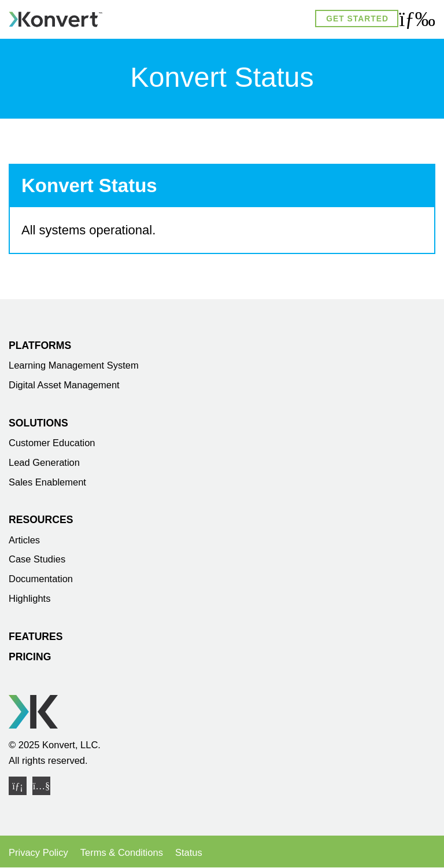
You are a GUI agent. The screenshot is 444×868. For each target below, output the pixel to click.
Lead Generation (44, 462)
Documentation (41, 579)
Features (36, 637)
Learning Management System (74, 365)
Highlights (29, 598)
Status (189, 852)
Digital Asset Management (64, 385)
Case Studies (37, 559)
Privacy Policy (38, 852)
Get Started (357, 19)
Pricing (30, 657)
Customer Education (52, 443)
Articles (24, 540)
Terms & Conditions (122, 852)
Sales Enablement (47, 482)
